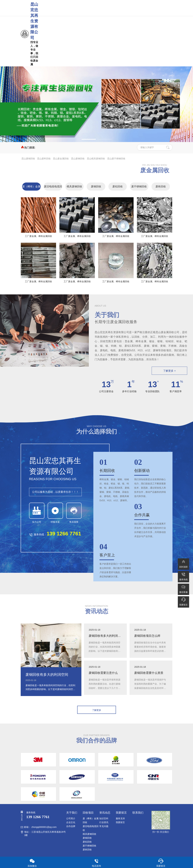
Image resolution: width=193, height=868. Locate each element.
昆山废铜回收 (28, 159)
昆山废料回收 (44, 159)
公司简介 (71, 818)
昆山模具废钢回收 (96, 159)
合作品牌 (71, 826)
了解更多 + (169, 371)
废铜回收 (96, 186)
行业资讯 (104, 822)
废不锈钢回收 (139, 186)
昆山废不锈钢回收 (116, 159)
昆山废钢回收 (78, 159)
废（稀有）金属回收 (31, 188)
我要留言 (120, 822)
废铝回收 (118, 186)
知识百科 (104, 818)
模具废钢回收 (74, 186)
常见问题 (104, 826)
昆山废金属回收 (61, 159)
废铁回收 (161, 186)
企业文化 (71, 822)
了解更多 (97, 710)
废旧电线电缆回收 (53, 188)
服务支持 (120, 818)
